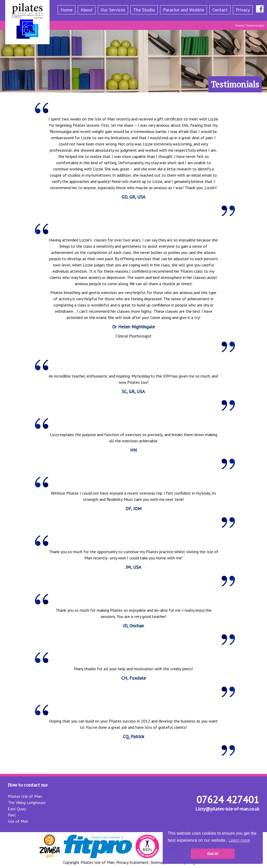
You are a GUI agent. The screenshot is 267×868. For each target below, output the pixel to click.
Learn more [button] (239, 840)
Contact (220, 10)
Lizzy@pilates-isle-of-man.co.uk (227, 809)
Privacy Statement (132, 862)
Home (66, 10)
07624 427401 (228, 799)
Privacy (243, 10)
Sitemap (158, 862)
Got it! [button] (213, 854)
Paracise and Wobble (184, 10)
